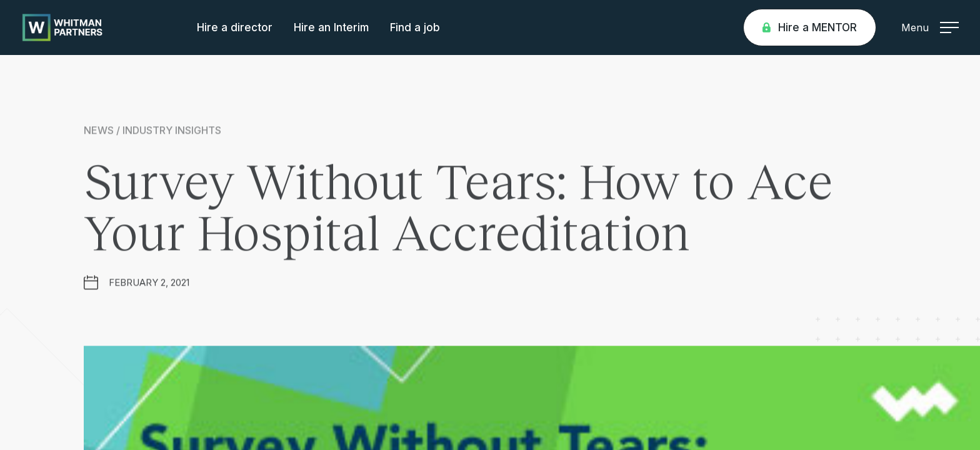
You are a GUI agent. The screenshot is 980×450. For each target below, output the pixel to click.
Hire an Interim (331, 27)
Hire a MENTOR (810, 27)
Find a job (415, 27)
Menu (930, 27)
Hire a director (235, 27)
